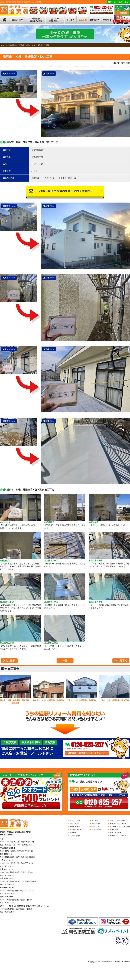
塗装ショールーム (76, 830)
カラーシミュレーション (119, 836)
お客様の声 (95, 20)
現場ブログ (107, 20)
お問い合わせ (96, 830)
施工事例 (83, 20)
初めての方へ (75, 823)
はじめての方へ (18, 20)
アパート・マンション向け (120, 827)
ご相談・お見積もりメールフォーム (88, 753)
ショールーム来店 (121, 21)
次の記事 (10, 661)
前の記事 (120, 661)
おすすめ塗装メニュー (55, 20)
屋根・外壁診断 (116, 833)
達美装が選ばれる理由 (36, 20)
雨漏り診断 (114, 830)
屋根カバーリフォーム (118, 823)
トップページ (75, 820)
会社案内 (71, 20)
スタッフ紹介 (75, 836)
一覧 (65, 661)
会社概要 (73, 833)
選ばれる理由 (75, 827)
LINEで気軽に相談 (120, 2)
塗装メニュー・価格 (117, 820)
